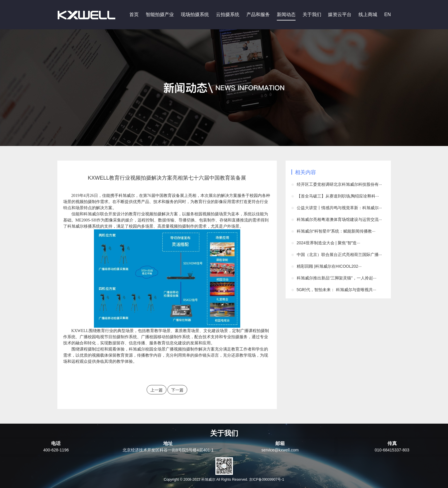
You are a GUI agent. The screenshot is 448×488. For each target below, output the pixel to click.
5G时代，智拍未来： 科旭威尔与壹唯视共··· (337, 290)
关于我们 (312, 14)
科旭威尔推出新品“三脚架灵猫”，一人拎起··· (337, 278)
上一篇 (157, 390)
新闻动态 (286, 14)
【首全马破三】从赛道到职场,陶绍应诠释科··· (338, 196)
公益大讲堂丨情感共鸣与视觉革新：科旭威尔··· (339, 208)
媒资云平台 (340, 14)
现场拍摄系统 (195, 14)
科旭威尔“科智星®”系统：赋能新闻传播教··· (336, 231)
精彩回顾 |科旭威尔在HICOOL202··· (329, 266)
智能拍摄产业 (160, 14)
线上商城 (368, 14)
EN (387, 14)
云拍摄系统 (228, 14)
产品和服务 (258, 14)
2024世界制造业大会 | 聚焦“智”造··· (329, 243)
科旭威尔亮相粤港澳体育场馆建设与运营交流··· (339, 219)
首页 (134, 14)
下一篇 (177, 390)
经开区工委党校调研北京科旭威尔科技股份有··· (339, 184)
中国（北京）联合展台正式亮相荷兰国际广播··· (339, 255)
